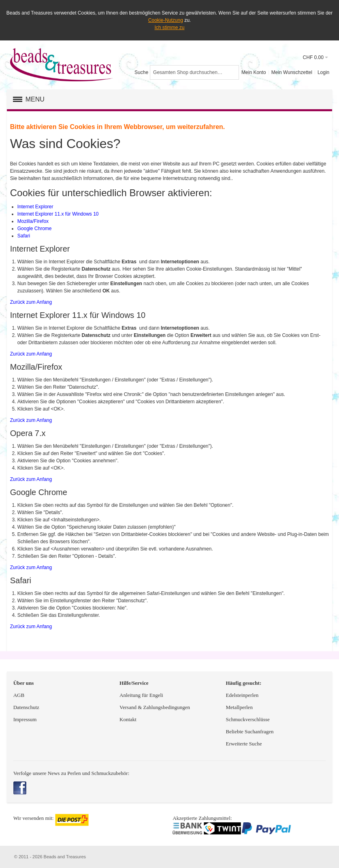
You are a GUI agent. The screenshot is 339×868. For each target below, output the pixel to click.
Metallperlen (239, 707)
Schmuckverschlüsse (247, 719)
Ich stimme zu (169, 28)
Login (323, 72)
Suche (141, 72)
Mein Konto (254, 72)
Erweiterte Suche (244, 744)
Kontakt (128, 719)
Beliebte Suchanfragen (249, 731)
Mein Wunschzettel (292, 72)
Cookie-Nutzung (166, 20)
